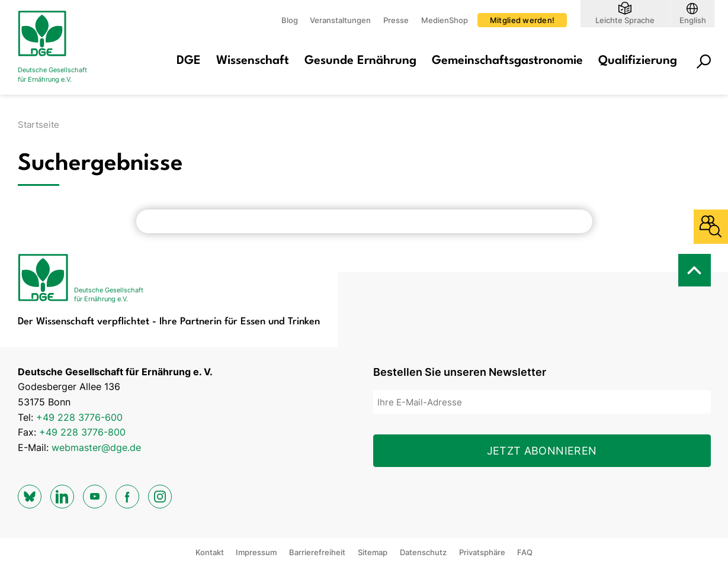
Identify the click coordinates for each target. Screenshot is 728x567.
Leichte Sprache (625, 20)
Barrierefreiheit (317, 552)
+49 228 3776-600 (79, 417)
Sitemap (373, 552)
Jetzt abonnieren (542, 451)
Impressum (256, 552)
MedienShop (445, 20)
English (693, 20)
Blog (290, 20)
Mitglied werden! (522, 20)
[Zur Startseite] (65, 47)
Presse (396, 20)
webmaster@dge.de (96, 447)
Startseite (39, 125)
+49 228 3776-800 (82, 432)
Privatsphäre (482, 552)
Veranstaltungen (340, 20)
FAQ (525, 552)
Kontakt (210, 552)
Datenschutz (423, 552)
